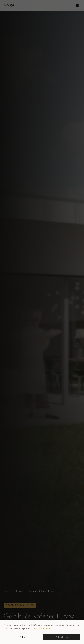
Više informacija (42, 629)
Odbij (23, 637)
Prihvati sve (62, 637)
